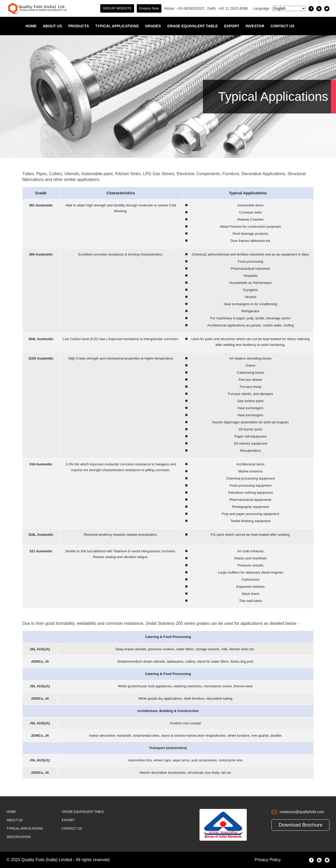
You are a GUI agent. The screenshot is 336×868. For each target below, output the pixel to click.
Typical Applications (117, 26)
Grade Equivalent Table (193, 26)
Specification (19, 837)
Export (232, 26)
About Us (52, 26)
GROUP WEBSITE (117, 8)
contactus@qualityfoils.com (302, 812)
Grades (153, 26)
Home (31, 26)
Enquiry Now (149, 8)
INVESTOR (255, 26)
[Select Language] (289, 8)
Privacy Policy (268, 860)
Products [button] (79, 26)
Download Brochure (300, 825)
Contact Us (283, 26)
